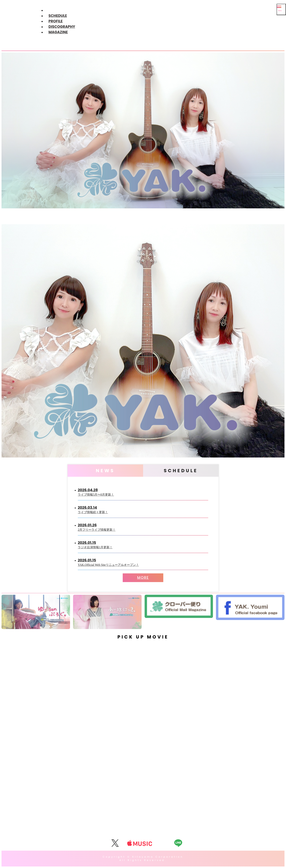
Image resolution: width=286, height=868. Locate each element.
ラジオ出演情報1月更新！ (143, 544)
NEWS (105, 471)
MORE (143, 578)
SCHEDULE (58, 16)
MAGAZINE (58, 32)
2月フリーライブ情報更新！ (143, 527)
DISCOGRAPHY (62, 27)
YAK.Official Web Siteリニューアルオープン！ (143, 562)
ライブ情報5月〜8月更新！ (143, 492)
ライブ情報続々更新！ (143, 509)
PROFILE (56, 21)
